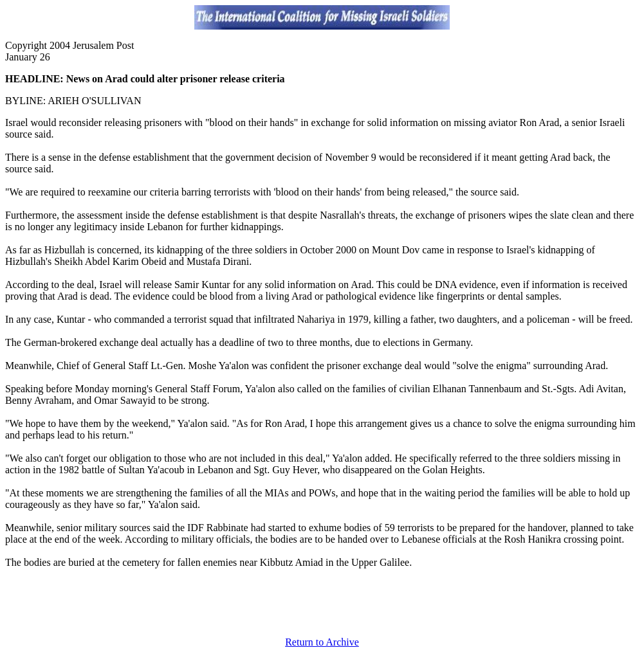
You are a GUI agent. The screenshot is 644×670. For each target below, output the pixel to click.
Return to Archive (322, 642)
